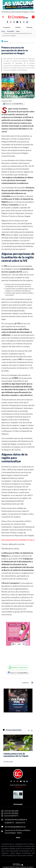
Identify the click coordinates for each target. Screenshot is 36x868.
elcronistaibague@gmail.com (15, 827)
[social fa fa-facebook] (7, 22)
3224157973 (20, 823)
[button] (24, 22)
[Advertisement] (18, 641)
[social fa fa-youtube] (17, 22)
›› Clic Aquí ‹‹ (18, 787)
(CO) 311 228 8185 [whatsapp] (11, 813)
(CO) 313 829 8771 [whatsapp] (11, 816)
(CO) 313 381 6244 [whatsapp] (11, 811)
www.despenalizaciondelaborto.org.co (18, 540)
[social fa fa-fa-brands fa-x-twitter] (11, 22)
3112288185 (20, 820)
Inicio (3, 31)
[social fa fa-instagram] (14, 22)
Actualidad (11, 31)
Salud (18, 31)
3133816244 (9, 820)
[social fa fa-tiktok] (21, 22)
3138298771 (9, 823)
